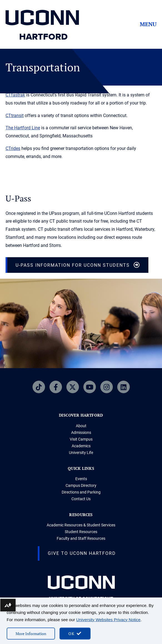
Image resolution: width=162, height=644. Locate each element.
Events (81, 479)
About (81, 426)
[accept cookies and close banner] (75, 634)
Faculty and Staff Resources (81, 538)
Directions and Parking (81, 492)
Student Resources (81, 532)
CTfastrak (15, 95)
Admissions (81, 432)
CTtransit (15, 116)
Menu (148, 24)
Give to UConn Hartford (82, 553)
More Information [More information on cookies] (31, 634)
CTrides (13, 148)
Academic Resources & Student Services (81, 525)
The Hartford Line (23, 128)
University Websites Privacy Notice (108, 620)
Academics (81, 446)
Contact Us (81, 499)
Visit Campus (81, 439)
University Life (81, 453)
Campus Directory (81, 485)
